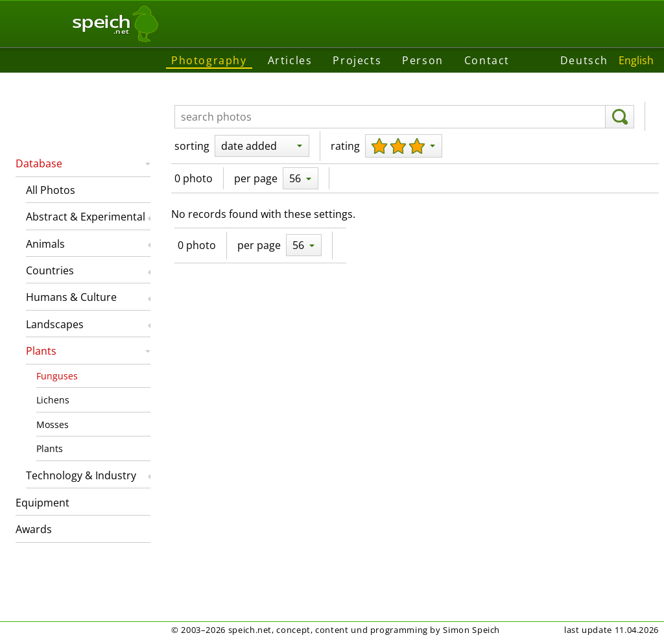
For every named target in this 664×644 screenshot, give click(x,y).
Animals (45, 244)
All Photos (51, 190)
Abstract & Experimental (86, 217)
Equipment (42, 503)
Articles (290, 60)
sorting (192, 146)
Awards (34, 529)
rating (345, 146)
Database (39, 163)
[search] (620, 117)
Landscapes (55, 324)
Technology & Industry (81, 475)
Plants (41, 351)
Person (423, 60)
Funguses (57, 376)
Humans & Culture (71, 297)
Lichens (53, 400)
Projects (357, 60)
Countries (50, 270)
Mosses (53, 424)
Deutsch (584, 60)
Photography (209, 60)
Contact (487, 60)
